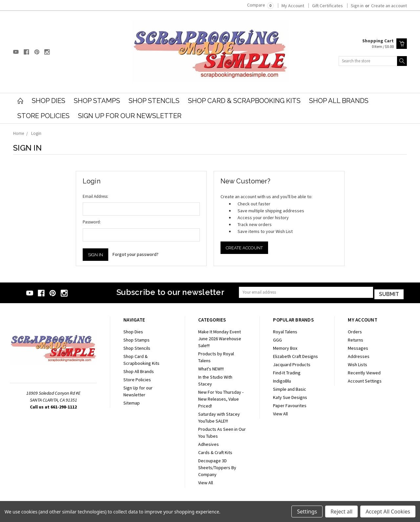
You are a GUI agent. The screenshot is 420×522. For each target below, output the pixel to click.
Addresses (359, 355)
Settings (307, 512)
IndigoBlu (282, 380)
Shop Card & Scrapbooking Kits (244, 101)
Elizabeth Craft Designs (295, 355)
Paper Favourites (290, 404)
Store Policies (43, 116)
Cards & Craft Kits (215, 451)
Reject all (341, 512)
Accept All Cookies (388, 512)
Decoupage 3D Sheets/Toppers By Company (217, 466)
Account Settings (365, 380)
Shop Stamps (97, 101)
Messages (358, 347)
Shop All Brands (339, 101)
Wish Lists (357, 363)
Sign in (357, 6)
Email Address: (95, 196)
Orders (355, 330)
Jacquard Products (292, 363)
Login (36, 133)
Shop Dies (49, 101)
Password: (92, 222)
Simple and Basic (290, 388)
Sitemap (132, 402)
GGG (277, 339)
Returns (356, 339)
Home (19, 133)
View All (206, 481)
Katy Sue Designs (290, 396)
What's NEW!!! (211, 367)
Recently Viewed (364, 371)
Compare (260, 5)
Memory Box (285, 347)
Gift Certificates (327, 6)
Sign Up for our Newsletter (130, 116)
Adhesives (209, 443)
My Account (293, 6)
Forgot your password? (136, 254)
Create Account (244, 248)
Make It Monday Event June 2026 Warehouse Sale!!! (220, 337)
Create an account (389, 6)
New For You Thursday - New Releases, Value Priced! (221, 398)
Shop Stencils (154, 101)
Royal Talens (285, 330)
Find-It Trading (287, 371)
